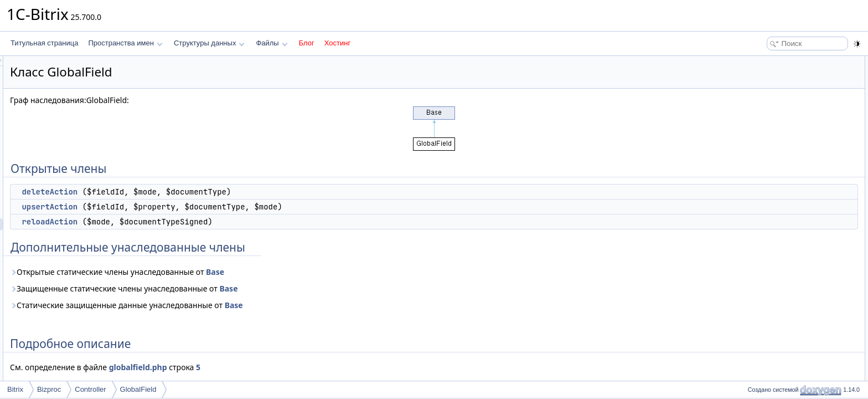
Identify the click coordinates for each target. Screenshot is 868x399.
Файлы (272, 43)
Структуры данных (209, 43)
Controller (90, 389)
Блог (307, 43)
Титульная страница (44, 43)
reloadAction (188, 222)
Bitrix (15, 389)
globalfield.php (277, 367)
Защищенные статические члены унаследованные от (262, 288)
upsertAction (188, 207)
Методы (757, 135)
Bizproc (49, 389)
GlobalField (138, 389)
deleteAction (188, 192)
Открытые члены (771, 62)
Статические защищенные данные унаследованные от (265, 305)
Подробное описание (777, 123)
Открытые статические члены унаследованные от (255, 272)
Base (353, 272)
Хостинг (337, 43)
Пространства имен (125, 43)
